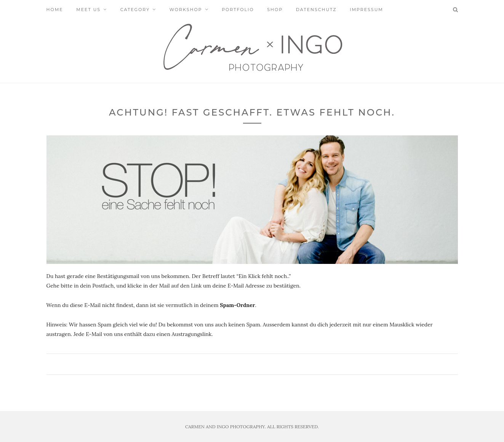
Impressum (366, 10)
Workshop (186, 10)
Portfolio (238, 10)
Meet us (88, 10)
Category (135, 10)
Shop (275, 10)
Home (55, 10)
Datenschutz (316, 10)
